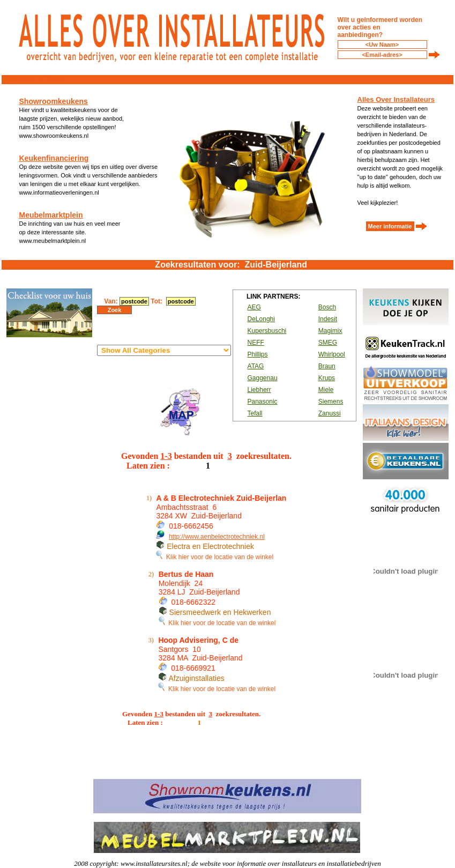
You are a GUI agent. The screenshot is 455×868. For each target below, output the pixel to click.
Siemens (331, 402)
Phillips (258, 354)
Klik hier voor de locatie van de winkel (215, 557)
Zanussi (330, 413)
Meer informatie (390, 226)
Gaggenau (263, 378)
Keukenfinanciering (54, 158)
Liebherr (259, 390)
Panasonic (263, 402)
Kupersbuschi (267, 331)
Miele (326, 390)
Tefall (255, 413)
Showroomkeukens (54, 101)
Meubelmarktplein (51, 215)
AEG (254, 307)
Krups (327, 378)
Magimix (330, 331)
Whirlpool (332, 354)
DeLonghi (261, 319)
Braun (327, 366)
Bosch (327, 307)
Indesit (328, 319)
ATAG (256, 366)
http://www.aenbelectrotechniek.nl (217, 537)
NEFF (256, 343)
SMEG (328, 343)
